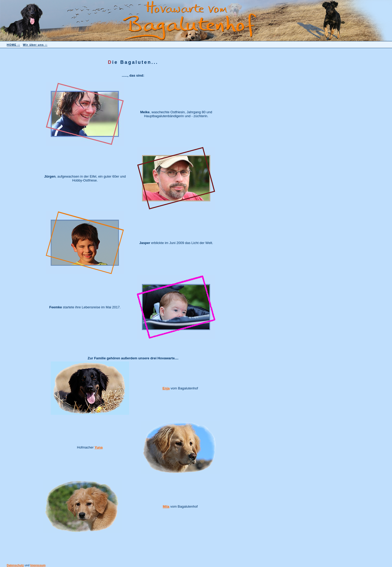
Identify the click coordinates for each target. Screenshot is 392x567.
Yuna (99, 447)
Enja (166, 388)
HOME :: (13, 45)
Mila (166, 506)
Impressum (38, 565)
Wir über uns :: (35, 45)
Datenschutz (15, 565)
